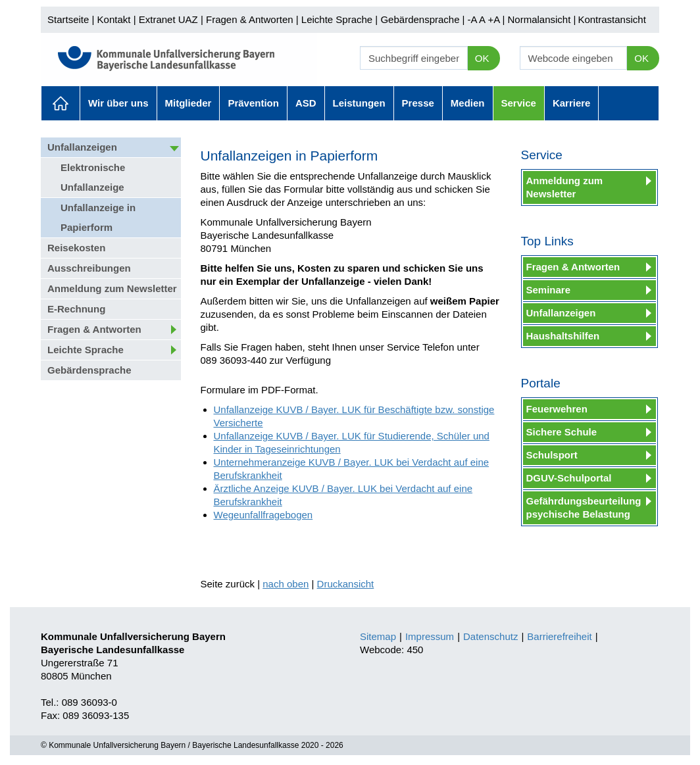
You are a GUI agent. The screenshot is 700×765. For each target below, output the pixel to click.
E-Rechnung (76, 309)
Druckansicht (346, 584)
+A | (495, 19)
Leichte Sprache (337, 19)
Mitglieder (188, 103)
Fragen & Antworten (250, 19)
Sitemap (378, 636)
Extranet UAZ (168, 19)
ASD (306, 103)
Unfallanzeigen (82, 147)
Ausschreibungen (89, 268)
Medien (468, 103)
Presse (418, 103)
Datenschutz (490, 636)
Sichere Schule (562, 432)
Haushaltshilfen (563, 336)
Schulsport (552, 455)
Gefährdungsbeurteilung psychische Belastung (584, 507)
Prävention (253, 103)
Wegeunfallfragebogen (263, 515)
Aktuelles (61, 103)
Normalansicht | (541, 19)
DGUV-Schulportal (569, 478)
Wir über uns (118, 103)
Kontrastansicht (612, 19)
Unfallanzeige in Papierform (98, 217)
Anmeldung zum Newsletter (112, 288)
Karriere (572, 103)
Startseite (68, 19)
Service (519, 103)
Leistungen (359, 103)
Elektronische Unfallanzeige (93, 177)
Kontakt (114, 19)
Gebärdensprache (420, 19)
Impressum (430, 636)
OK (482, 58)
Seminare (549, 290)
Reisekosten (76, 248)
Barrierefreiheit (559, 636)
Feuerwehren (557, 409)
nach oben (286, 584)
